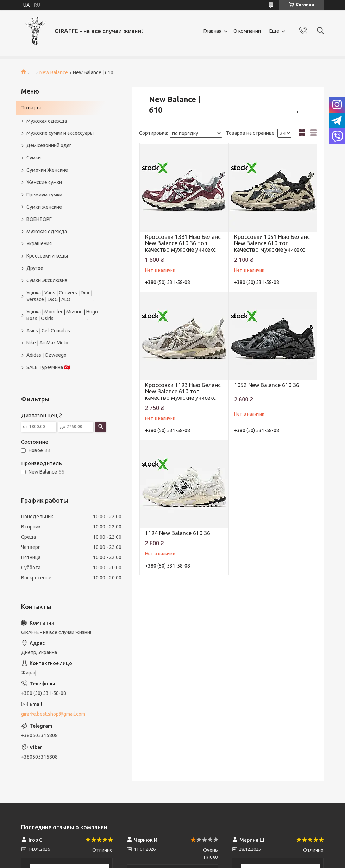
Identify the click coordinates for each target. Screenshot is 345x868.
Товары (31, 107)
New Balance (54, 72)
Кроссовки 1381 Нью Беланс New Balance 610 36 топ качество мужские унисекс (183, 243)
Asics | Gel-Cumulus (48, 331)
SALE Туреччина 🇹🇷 (48, 367)
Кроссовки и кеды (47, 256)
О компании (247, 31)
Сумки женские (44, 207)
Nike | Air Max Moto (47, 343)
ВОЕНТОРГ (39, 219)
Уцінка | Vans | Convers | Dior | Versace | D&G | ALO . (60, 296)
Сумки (34, 158)
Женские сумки (44, 182)
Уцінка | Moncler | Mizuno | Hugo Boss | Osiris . (62, 315)
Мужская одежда (47, 121)
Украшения (39, 243)
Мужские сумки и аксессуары (60, 133)
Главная (212, 31)
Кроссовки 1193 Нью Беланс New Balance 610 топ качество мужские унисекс (183, 391)
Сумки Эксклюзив (47, 280)
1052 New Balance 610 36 (267, 385)
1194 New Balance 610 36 (178, 533)
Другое (35, 268)
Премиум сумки (44, 195)
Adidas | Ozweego (46, 355)
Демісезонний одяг (49, 145)
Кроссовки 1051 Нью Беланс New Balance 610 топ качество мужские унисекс (272, 243)
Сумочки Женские (47, 170)
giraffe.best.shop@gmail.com (53, 714)
